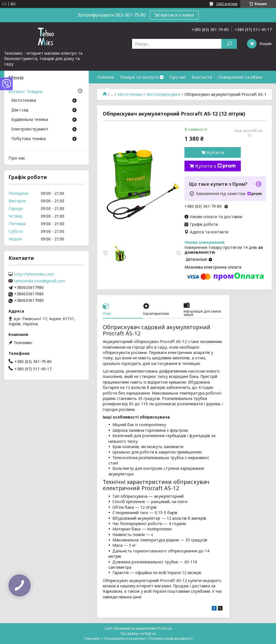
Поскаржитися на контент (125, 639)
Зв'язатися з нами (174, 15)
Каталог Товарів (25, 91)
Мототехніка (24, 101)
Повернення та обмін (240, 77)
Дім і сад (20, 110)
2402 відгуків (227, 4)
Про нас (178, 77)
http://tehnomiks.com (34, 274)
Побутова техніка (28, 139)
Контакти (202, 77)
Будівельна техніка (30, 120)
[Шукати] (229, 44)
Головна (105, 77)
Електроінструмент (30, 129)
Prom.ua (165, 628)
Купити (215, 152)
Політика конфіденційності (171, 639)
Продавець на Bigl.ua (138, 633)
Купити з (215, 166)
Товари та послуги (139, 77)
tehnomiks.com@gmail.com (40, 281)
